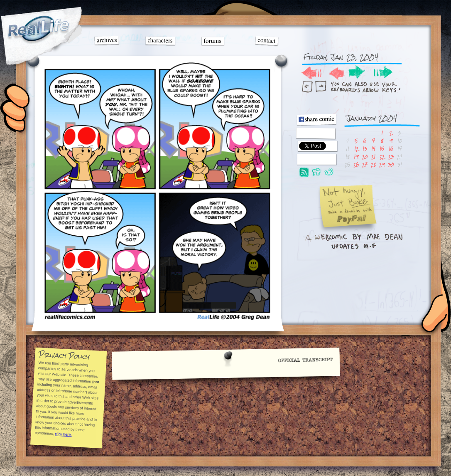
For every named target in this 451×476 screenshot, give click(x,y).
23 (391, 157)
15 (382, 149)
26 (356, 164)
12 (356, 149)
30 (391, 164)
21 (373, 157)
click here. (63, 434)
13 (365, 149)
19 (356, 157)
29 (382, 164)
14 (373, 149)
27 (365, 164)
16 (391, 149)
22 (382, 157)
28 (373, 164)
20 (365, 157)
